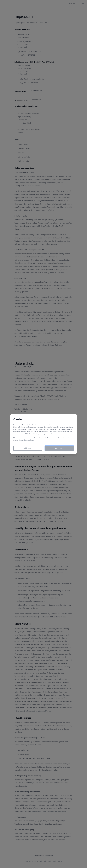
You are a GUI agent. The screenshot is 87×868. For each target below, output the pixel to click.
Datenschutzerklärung (27, 441)
